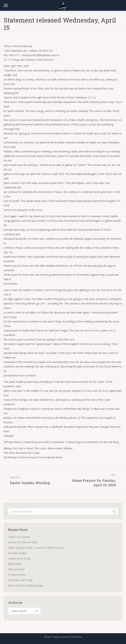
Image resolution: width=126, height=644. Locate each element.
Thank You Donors (19, 537)
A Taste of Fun (17, 575)
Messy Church (16, 569)
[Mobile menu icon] (6, 5)
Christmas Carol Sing (20, 580)
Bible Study (15, 564)
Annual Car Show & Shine (23, 542)
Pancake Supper (18, 553)
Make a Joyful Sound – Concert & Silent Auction (36, 548)
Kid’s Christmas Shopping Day (25, 585)
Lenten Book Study (19, 558)
